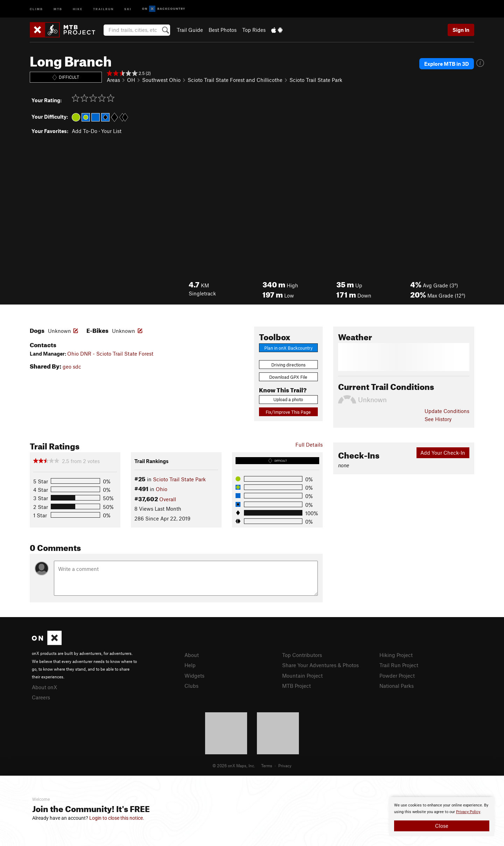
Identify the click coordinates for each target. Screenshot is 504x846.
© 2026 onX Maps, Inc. (234, 765)
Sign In (461, 30)
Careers (41, 697)
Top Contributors (302, 655)
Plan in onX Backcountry (288, 348)
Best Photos (223, 30)
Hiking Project (396, 655)
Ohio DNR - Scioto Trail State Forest (110, 354)
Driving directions (288, 365)
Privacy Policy (468, 812)
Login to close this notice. (117, 818)
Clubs (191, 686)
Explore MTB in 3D (447, 64)
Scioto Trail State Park (316, 80)
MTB (58, 9)
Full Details (309, 445)
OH (131, 80)
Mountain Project (302, 676)
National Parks (397, 686)
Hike (78, 9)
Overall (168, 499)
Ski (128, 9)
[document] (442, 817)
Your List (111, 131)
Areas (113, 80)
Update (447, 411)
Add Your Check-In (443, 453)
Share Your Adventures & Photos (320, 665)
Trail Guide (190, 30)
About (192, 655)
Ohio (162, 489)
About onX (44, 687)
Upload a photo (288, 399)
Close (442, 826)
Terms (267, 765)
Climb (36, 9)
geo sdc (72, 366)
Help (190, 665)
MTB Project (296, 686)
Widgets (194, 676)
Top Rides (254, 30)
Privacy (285, 765)
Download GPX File (288, 377)
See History (438, 419)
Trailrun (103, 9)
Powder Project (397, 676)
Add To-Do (85, 131)
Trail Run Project (399, 665)
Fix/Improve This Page (288, 412)
